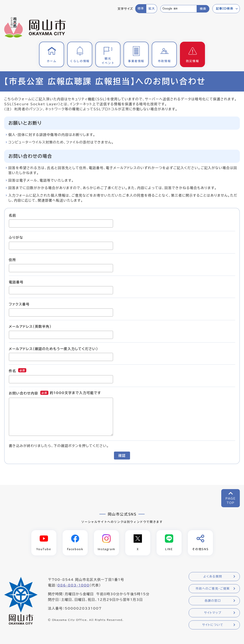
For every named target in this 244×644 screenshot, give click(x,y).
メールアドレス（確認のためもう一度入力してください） (53, 349)
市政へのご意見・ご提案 (213, 589)
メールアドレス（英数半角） (30, 326)
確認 (122, 456)
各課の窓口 (213, 601)
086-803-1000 (73, 585)
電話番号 (16, 282)
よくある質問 (213, 576)
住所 (12, 260)
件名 (12, 371)
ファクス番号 (19, 304)
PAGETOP (231, 501)
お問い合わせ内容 (23, 393)
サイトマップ (213, 613)
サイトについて (213, 625)
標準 (141, 9)
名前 (12, 215)
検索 (203, 9)
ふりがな (16, 237)
